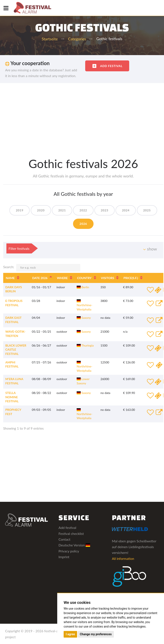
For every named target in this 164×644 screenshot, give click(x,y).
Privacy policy (69, 551)
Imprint (64, 557)
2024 (126, 210)
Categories (77, 39)
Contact (64, 539)
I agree (70, 634)
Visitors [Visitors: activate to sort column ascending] (108, 278)
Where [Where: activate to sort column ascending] (62, 278)
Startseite (50, 39)
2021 (62, 210)
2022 (83, 210)
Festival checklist (71, 533)
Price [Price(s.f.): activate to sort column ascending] (131, 278)
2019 (20, 210)
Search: (42, 268)
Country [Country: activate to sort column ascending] (84, 278)
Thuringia (85, 345)
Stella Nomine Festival (12, 397)
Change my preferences (96, 634)
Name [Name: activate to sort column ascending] (10, 278)
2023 (105, 210)
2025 (147, 210)
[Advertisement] (82, 115)
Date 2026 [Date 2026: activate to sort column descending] (40, 278)
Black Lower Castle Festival (16, 350)
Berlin (83, 287)
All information (123, 558)
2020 (41, 210)
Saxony (84, 318)
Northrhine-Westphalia (84, 305)
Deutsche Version (74, 545)
